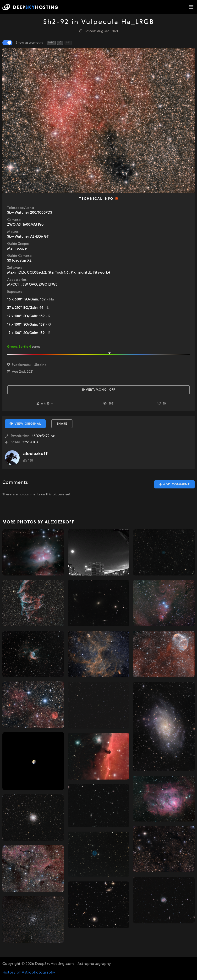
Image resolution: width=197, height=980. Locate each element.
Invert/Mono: (98, 390)
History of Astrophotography (29, 973)
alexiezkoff (36, 454)
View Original (25, 424)
